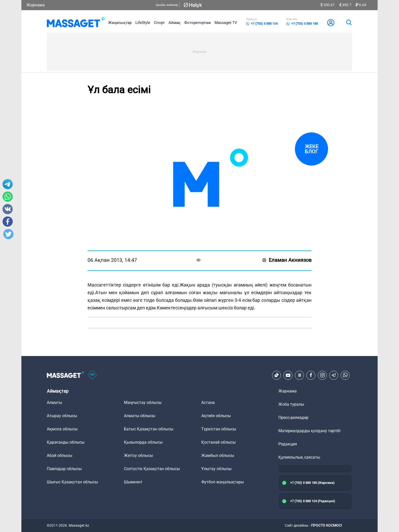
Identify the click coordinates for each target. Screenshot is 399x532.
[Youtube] (288, 375)
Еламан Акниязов (287, 260)
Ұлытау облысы (216, 469)
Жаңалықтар (120, 23)
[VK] (300, 375)
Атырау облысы (62, 416)
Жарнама (36, 5)
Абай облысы (60, 455)
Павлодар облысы (64, 469)
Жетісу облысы (138, 455)
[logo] (76, 23)
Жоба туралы (291, 404)
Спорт (159, 23)
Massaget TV (226, 23)
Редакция (288, 444)
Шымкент (133, 482)
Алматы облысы (140, 416)
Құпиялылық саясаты (299, 457)
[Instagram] (322, 375)
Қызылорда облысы (143, 442)
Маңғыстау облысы (143, 403)
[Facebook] (311, 375)
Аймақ (174, 23)
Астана (208, 403)
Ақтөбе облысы (216, 416)
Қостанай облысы (218, 442)
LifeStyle (143, 23)
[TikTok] (277, 375)
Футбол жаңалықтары (223, 482)
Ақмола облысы (62, 429)
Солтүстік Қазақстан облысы (152, 469)
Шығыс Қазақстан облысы (72, 482)
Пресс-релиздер (293, 418)
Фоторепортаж (197, 23)
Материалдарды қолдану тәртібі (309, 431)
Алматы (54, 403)
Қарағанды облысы (66, 442)
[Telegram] (334, 375)
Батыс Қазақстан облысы (149, 429)
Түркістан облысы (219, 429)
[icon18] (92, 375)
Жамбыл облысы (218, 455)
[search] (349, 23)
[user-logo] (331, 23)
